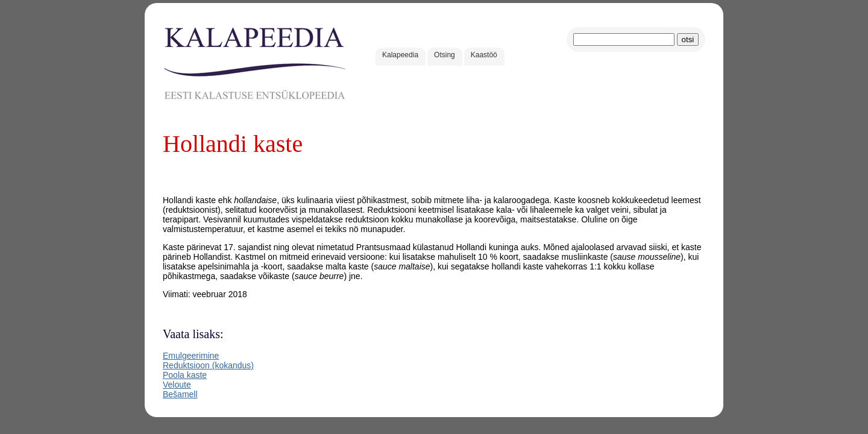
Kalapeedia (400, 55)
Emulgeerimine (191, 356)
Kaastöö (484, 55)
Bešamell (180, 394)
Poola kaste (185, 375)
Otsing (445, 55)
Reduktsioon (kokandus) (208, 365)
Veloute (177, 385)
